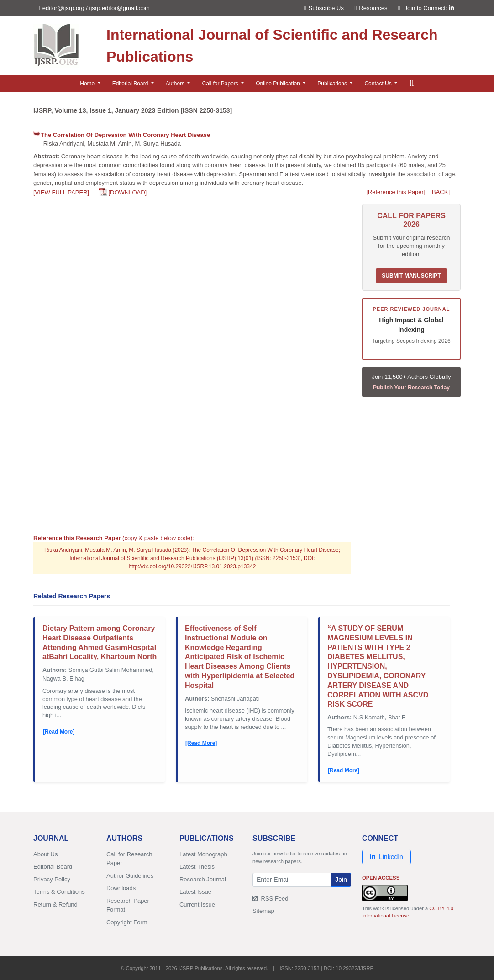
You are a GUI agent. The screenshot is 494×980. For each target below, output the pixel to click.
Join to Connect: (429, 8)
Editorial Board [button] (131, 84)
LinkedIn (386, 857)
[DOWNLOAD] (127, 192)
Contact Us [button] (379, 84)
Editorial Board (53, 867)
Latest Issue (195, 892)
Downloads (121, 888)
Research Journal (203, 879)
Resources (371, 8)
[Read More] (59, 732)
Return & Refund (55, 904)
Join (341, 880)
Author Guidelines (130, 876)
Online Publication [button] (279, 84)
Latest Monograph (203, 854)
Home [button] (88, 84)
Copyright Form (127, 922)
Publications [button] (333, 84)
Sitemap (263, 911)
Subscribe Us (324, 8)
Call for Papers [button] (221, 84)
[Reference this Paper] (396, 192)
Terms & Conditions (59, 892)
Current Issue (197, 904)
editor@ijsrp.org (63, 8)
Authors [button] (176, 84)
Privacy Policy (52, 879)
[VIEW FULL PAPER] (61, 192)
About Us (45, 854)
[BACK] (440, 192)
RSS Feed (271, 899)
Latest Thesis (197, 867)
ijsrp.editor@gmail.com (120, 8)
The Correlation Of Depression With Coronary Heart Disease (125, 135)
